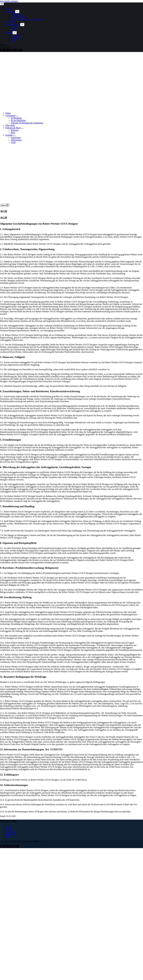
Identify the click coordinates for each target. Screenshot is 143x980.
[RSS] (11, 847)
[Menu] (5, 205)
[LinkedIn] (15, 847)
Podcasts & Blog (13, 128)
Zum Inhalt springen (9, 1)
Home (8, 113)
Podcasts (15, 130)
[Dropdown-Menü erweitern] (17, 116)
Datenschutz (16, 140)
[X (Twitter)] (5, 847)
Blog (13, 133)
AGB (13, 142)
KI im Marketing (18, 120)
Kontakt (10, 135)
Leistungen (11, 116)
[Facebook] (2, 847)
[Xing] (18, 847)
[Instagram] (8, 847)
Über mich (10, 125)
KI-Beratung (16, 118)
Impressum (16, 138)
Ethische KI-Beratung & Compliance (27, 123)
